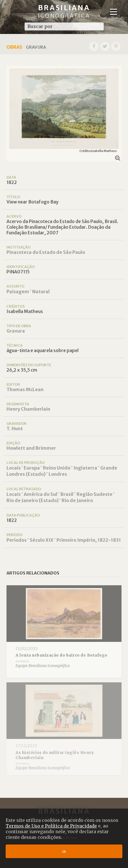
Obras (14, 47)
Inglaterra (85, 468)
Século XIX (42, 540)
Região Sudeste (95, 494)
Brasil (67, 494)
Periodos (17, 540)
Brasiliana (64, 11)
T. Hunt (15, 428)
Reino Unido (57, 468)
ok (64, 851)
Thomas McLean (25, 389)
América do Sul (41, 494)
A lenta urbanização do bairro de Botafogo (61, 655)
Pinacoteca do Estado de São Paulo (46, 252)
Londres (58, 474)
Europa (32, 468)
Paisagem (18, 292)
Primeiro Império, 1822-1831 (89, 540)
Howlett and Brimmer (31, 448)
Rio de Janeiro (77, 500)
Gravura (16, 331)
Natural (41, 292)
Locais (14, 468)
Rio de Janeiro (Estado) (32, 500)
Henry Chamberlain (28, 409)
